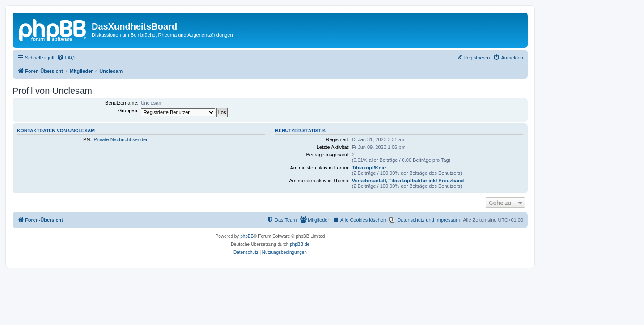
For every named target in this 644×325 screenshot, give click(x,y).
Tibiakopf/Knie (369, 168)
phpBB (247, 236)
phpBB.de (300, 244)
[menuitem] (66, 58)
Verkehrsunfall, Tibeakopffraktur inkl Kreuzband (408, 181)
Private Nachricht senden (121, 139)
